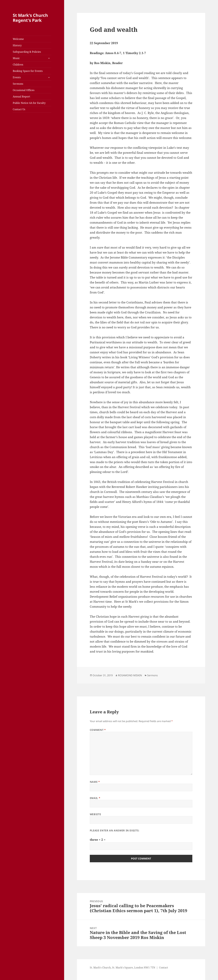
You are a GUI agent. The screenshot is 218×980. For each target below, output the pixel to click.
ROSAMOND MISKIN (130, 675)
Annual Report (21, 97)
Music (16, 58)
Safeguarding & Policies (27, 52)
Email (95, 798)
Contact (164, 968)
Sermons (18, 84)
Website (95, 814)
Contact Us (19, 109)
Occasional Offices (24, 90)
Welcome (18, 39)
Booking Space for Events (28, 71)
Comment (98, 730)
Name (95, 782)
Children (18, 65)
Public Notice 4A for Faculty (29, 103)
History (17, 45)
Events (17, 77)
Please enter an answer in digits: (115, 830)
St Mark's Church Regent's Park (30, 18)
